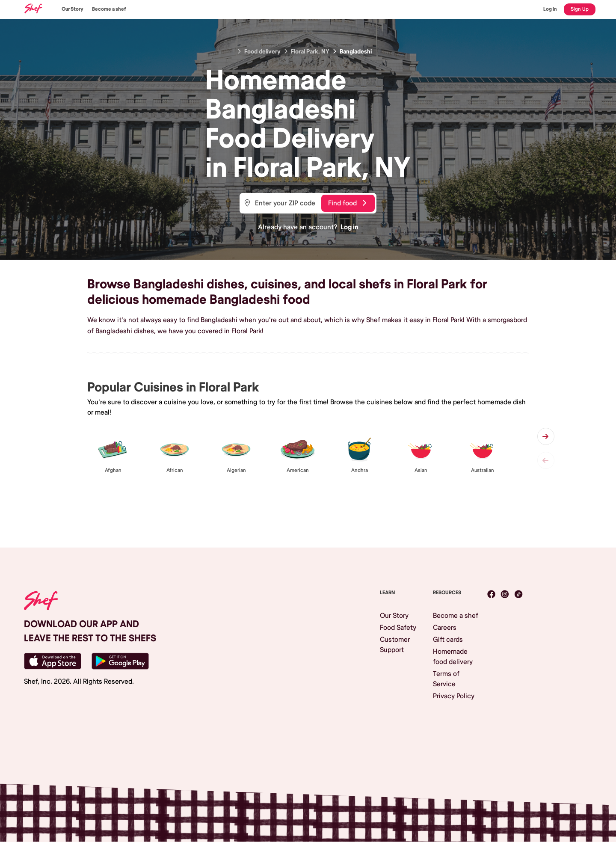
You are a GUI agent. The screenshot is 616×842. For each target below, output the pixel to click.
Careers (445, 628)
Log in (349, 227)
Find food (347, 203)
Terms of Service (446, 679)
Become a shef (109, 9)
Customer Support (395, 645)
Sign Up (580, 9)
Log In (550, 9)
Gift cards (448, 640)
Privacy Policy (454, 696)
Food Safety (398, 628)
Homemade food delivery (453, 657)
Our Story (73, 9)
